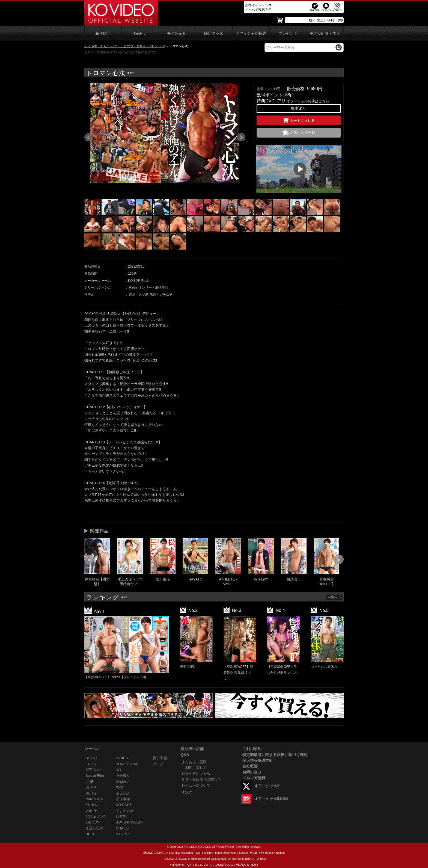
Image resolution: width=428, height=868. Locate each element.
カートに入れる (299, 120)
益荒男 (121, 817)
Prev (89, 137)
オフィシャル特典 (251, 33)
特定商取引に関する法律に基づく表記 (275, 755)
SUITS (91, 793)
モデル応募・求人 (325, 33)
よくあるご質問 (194, 762)
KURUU (92, 805)
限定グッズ (214, 33)
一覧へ (334, 598)
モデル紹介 (177, 33)
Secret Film (95, 776)
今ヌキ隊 (123, 799)
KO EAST (124, 805)
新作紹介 (103, 33)
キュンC (122, 793)
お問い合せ (252, 772)
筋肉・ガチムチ (161, 295)
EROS (91, 764)
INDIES (122, 758)
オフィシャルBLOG (271, 799)
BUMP (91, 787)
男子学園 (160, 758)
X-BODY (92, 822)
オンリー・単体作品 (153, 288)
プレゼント (288, 33)
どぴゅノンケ (96, 817)
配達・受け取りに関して (201, 779)
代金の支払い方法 (196, 774)
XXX (119, 787)
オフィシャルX (267, 786)
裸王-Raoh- (142, 281)
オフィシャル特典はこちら (308, 101)
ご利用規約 (252, 749)
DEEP (90, 834)
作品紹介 (140, 33)
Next (241, 137)
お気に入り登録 (303, 133)
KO (130, 281)
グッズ (158, 764)
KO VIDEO (190, 847)
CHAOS (122, 828)
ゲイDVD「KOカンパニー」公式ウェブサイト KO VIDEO (125, 46)
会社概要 (250, 766)
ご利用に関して (194, 768)
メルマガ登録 (254, 778)
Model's (122, 782)
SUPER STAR (127, 764)
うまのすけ (125, 811)
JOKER (92, 811)
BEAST (91, 758)
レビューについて (196, 785)
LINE (90, 782)
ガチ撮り (123, 776)
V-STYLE (123, 834)
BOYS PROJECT (130, 822)
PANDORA (94, 799)
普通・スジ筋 (139, 295)
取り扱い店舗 (192, 749)
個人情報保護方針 (258, 760)
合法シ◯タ (94, 828)
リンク (186, 792)
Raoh (133, 288)
